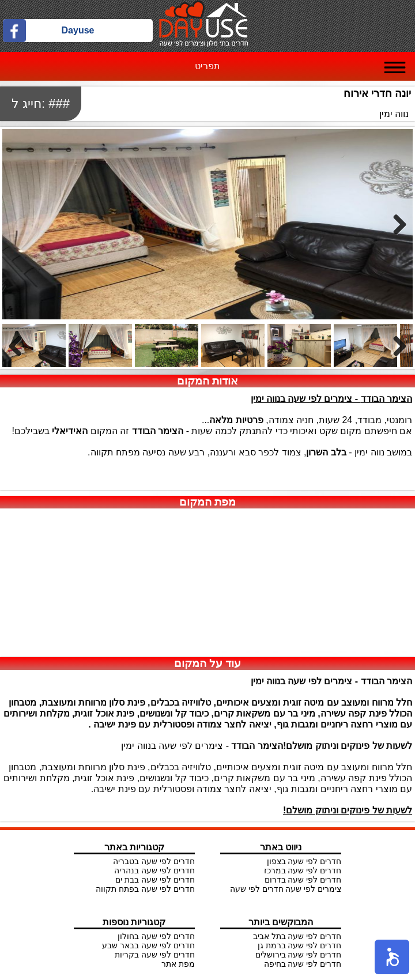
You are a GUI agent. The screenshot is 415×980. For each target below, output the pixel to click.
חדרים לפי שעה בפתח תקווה (145, 889)
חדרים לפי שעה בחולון (156, 936)
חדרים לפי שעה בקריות (155, 955)
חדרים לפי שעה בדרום (303, 880)
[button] (392, 957)
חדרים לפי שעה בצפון (304, 861)
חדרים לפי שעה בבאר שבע (148, 945)
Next (395, 224)
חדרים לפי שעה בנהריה (154, 870)
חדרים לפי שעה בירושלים (299, 955)
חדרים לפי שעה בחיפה (303, 964)
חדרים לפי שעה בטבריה (154, 861)
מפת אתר (178, 964)
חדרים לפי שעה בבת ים (155, 880)
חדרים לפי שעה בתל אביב (297, 936)
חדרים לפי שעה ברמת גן (300, 945)
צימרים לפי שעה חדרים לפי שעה (286, 889)
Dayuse (78, 30)
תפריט (207, 66)
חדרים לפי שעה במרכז (303, 870)
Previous (20, 346)
